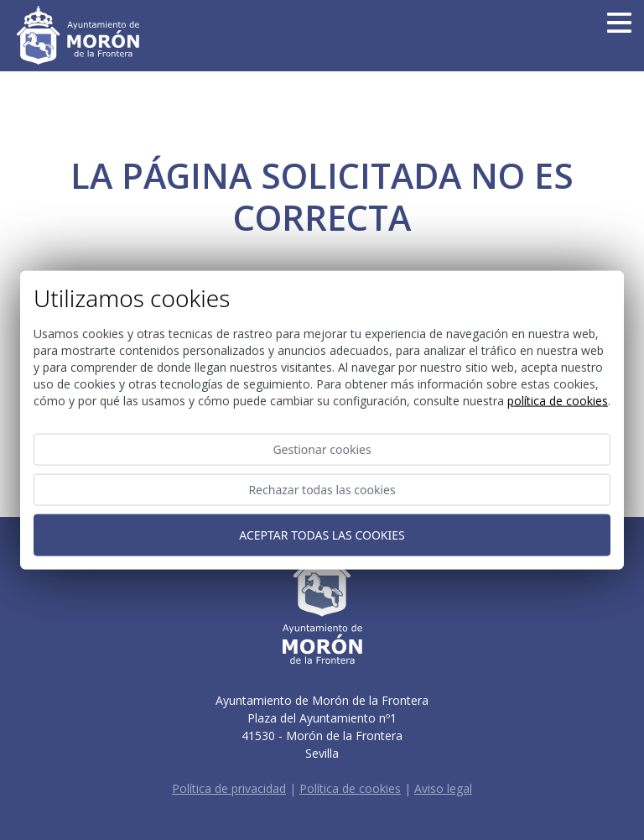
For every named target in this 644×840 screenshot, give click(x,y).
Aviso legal (443, 788)
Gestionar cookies (322, 449)
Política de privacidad (229, 788)
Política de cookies (350, 788)
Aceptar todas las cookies (322, 535)
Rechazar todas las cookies (322, 490)
